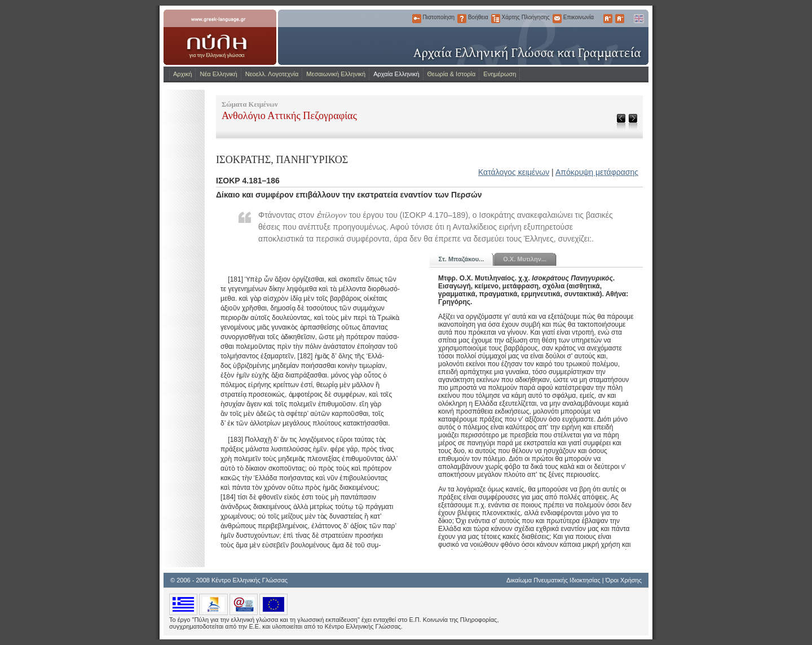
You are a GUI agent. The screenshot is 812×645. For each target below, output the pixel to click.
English (638, 19)
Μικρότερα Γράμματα (620, 19)
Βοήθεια (462, 19)
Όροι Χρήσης (624, 580)
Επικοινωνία (557, 19)
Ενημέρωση (500, 74)
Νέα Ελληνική (218, 74)
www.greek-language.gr (220, 37)
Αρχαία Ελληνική (396, 74)
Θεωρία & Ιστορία (452, 74)
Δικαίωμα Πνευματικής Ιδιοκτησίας (553, 580)
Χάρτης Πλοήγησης (496, 19)
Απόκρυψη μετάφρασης (597, 172)
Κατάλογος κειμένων (514, 172)
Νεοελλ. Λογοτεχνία (272, 74)
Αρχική (182, 74)
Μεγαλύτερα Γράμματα (608, 19)
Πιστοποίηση (417, 19)
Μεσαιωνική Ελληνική (336, 74)
